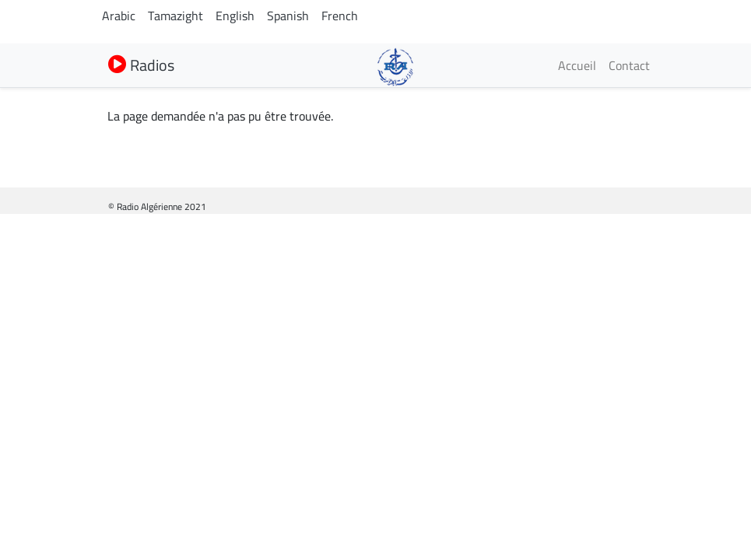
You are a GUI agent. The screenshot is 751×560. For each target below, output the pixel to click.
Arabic (119, 16)
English (235, 16)
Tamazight (175, 16)
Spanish (288, 16)
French (340, 16)
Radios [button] (141, 65)
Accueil (577, 65)
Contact (629, 65)
